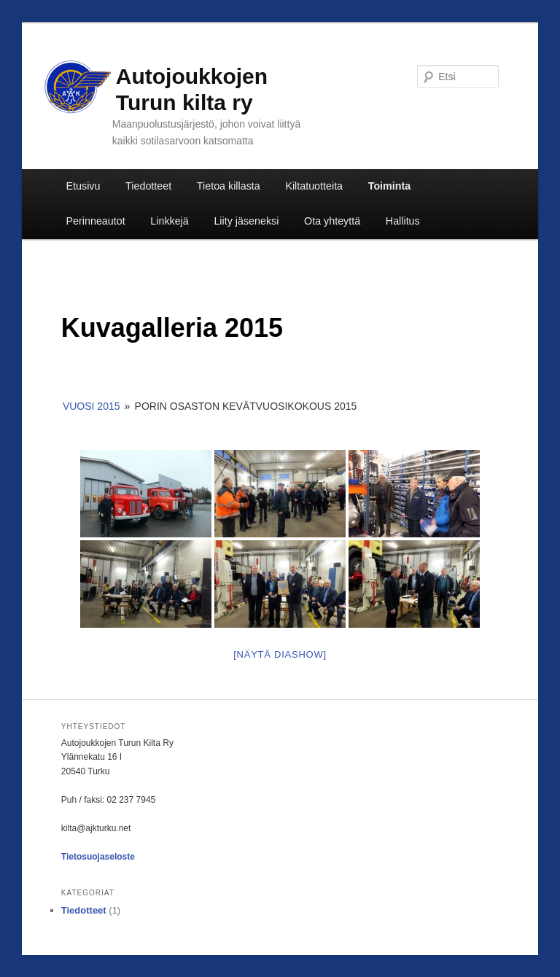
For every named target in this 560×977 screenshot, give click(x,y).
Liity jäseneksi (246, 221)
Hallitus (403, 221)
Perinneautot (96, 221)
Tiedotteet (148, 186)
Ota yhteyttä (332, 221)
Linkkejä (169, 221)
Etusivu (83, 186)
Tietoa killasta (229, 186)
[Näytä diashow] (280, 654)
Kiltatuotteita (314, 186)
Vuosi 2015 (92, 406)
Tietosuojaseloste (98, 857)
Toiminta (390, 186)
